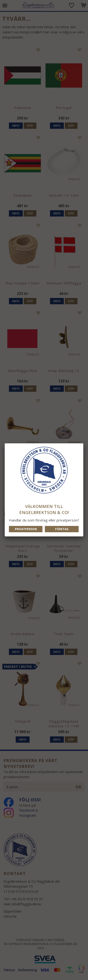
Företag (62, 529)
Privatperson (26, 529)
